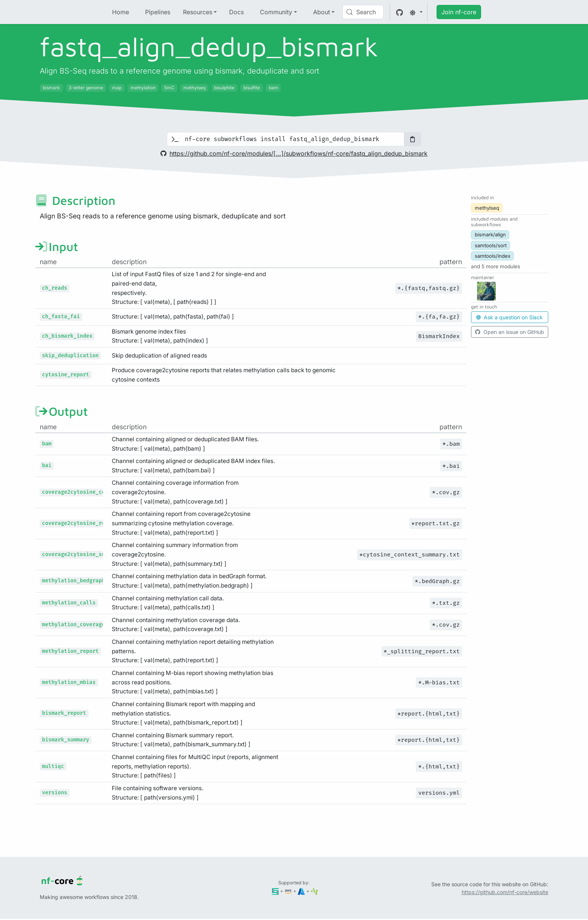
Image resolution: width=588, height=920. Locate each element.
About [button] (322, 12)
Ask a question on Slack (509, 317)
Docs (236, 12)
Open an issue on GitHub (510, 332)
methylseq (487, 208)
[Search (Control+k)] (363, 12)
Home (121, 12)
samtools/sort (491, 245)
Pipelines (158, 12)
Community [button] (276, 12)
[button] (496, 266)
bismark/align (490, 235)
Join (459, 12)
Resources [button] (198, 12)
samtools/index (493, 256)
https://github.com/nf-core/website (505, 892)
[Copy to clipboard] (412, 139)
